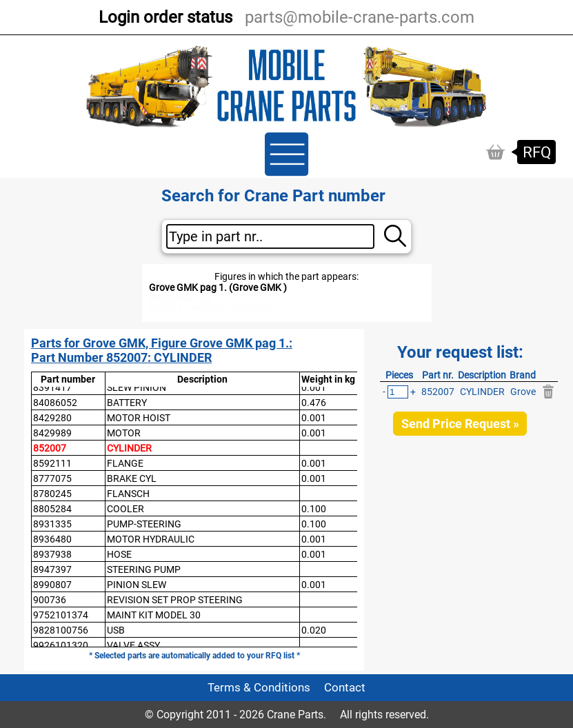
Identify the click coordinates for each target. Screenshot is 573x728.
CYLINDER (129, 448)
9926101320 (61, 645)
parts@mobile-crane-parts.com (360, 17)
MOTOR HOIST (139, 418)
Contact (345, 688)
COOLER (125, 509)
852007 (50, 448)
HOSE (119, 554)
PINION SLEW (137, 585)
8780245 (52, 494)
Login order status (165, 17)
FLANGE (125, 463)
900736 (50, 600)
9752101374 (61, 615)
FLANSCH (128, 494)
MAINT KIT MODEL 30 (154, 615)
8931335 (52, 524)
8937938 (52, 554)
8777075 (52, 478)
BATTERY (127, 403)
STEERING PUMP (144, 569)
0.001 (314, 387)
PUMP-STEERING (144, 524)
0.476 (314, 403)
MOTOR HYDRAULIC (151, 539)
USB (116, 630)
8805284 (52, 509)
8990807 (52, 585)
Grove (523, 392)
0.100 (314, 509)
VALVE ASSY (133, 645)
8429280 (52, 418)
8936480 (52, 539)
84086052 (55, 403)
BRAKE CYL (132, 478)
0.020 (314, 630)
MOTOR (124, 433)
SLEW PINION (137, 387)
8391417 (52, 387)
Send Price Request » (460, 424)
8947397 (52, 569)
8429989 (52, 433)
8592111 (52, 463)
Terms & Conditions (259, 688)
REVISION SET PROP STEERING (175, 600)
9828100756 (61, 630)
